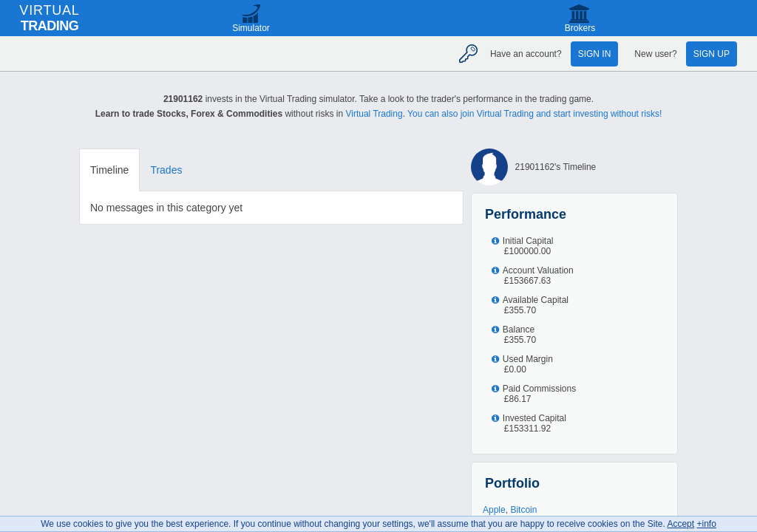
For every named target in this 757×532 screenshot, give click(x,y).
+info (706, 524)
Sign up (712, 54)
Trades (166, 170)
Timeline (109, 170)
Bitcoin (523, 510)
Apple (494, 510)
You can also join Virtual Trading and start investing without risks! (534, 114)
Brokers (580, 28)
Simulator (251, 28)
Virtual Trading (374, 114)
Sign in (595, 54)
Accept (680, 524)
